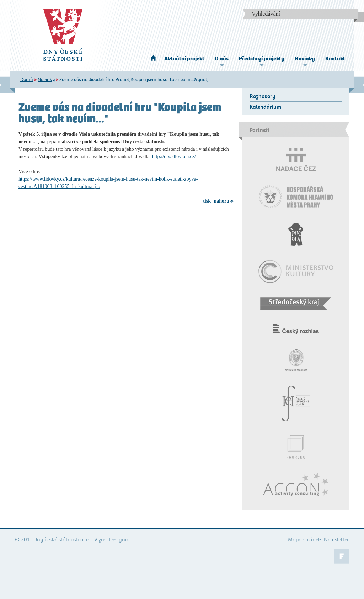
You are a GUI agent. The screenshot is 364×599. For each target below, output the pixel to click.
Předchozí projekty (262, 58)
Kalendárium (265, 107)
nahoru (221, 201)
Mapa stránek (304, 539)
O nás (222, 58)
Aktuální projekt (184, 58)
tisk (207, 201)
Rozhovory (263, 96)
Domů (27, 79)
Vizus (100, 539)
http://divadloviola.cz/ (174, 157)
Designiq (119, 539)
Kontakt (335, 58)
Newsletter (336, 539)
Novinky (305, 58)
